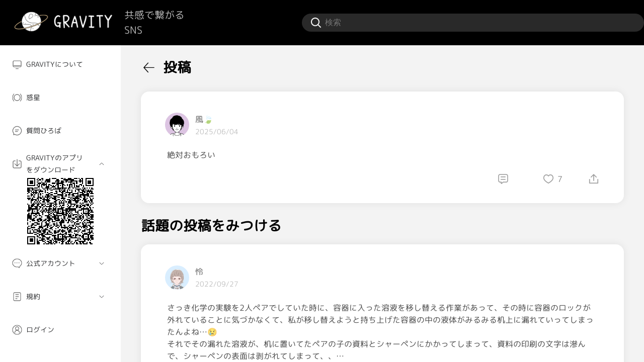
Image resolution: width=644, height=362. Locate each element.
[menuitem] (60, 64)
